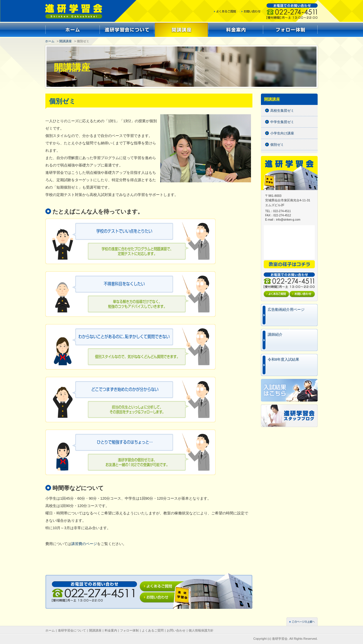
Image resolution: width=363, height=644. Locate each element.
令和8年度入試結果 (283, 359)
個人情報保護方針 (201, 630)
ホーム (50, 41)
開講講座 (66, 41)
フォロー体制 (129, 630)
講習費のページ (84, 544)
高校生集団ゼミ (282, 111)
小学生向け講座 (282, 133)
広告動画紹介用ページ (286, 310)
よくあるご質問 (153, 630)
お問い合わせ (176, 630)
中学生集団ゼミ (282, 122)
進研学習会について (72, 630)
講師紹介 (275, 334)
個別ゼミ (277, 145)
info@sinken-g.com (288, 220)
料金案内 (111, 630)
